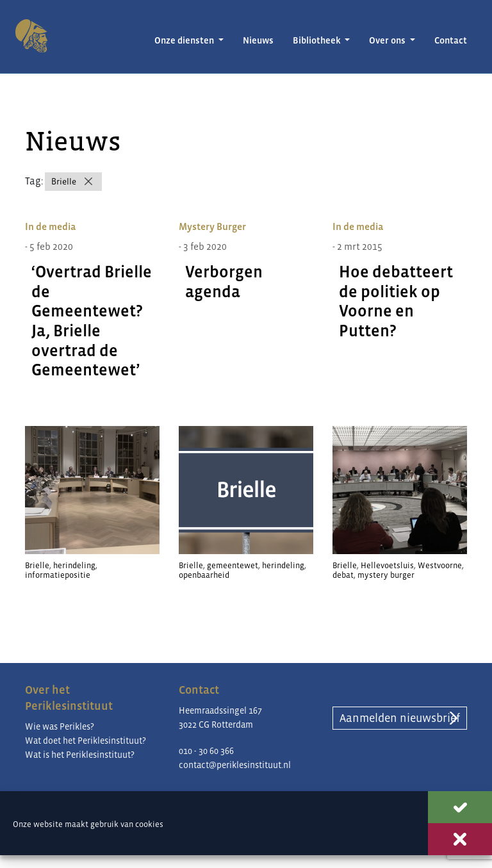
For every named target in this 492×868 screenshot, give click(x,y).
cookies (149, 824)
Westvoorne (440, 565)
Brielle (64, 182)
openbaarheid (204, 575)
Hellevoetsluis (387, 565)
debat (343, 575)
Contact (451, 40)
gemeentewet (233, 565)
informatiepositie (58, 575)
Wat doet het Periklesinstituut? (86, 741)
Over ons (388, 40)
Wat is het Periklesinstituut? (80, 755)
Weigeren (460, 839)
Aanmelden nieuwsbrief (400, 718)
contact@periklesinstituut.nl (235, 765)
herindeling (74, 565)
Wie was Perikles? (60, 726)
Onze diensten (185, 40)
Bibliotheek (318, 40)
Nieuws (258, 40)
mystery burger (386, 575)
